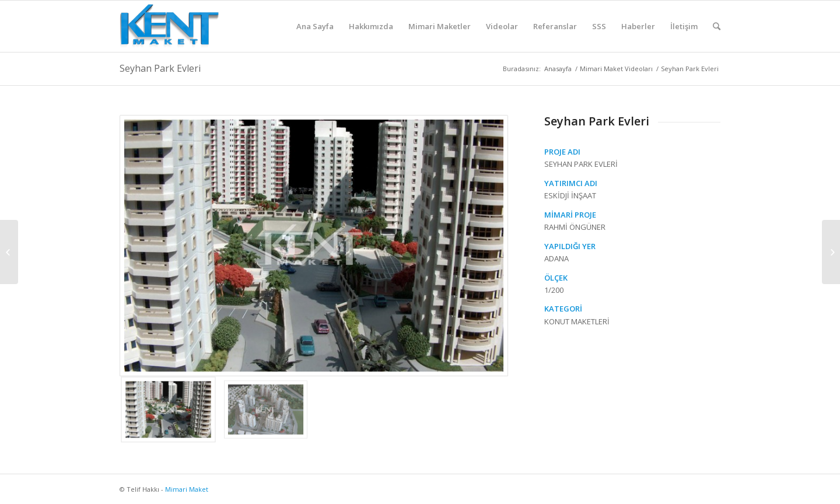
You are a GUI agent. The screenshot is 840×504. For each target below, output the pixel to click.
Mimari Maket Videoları (616, 69)
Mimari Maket (187, 489)
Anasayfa (558, 69)
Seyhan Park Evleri (160, 68)
